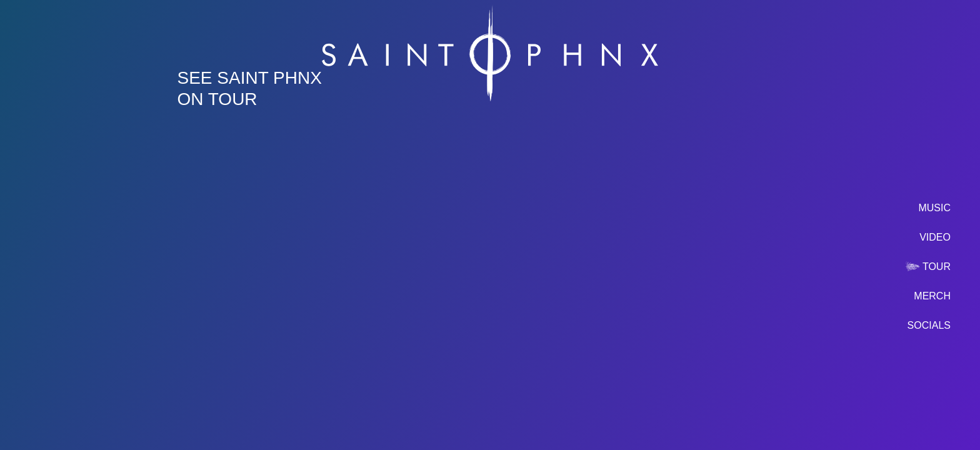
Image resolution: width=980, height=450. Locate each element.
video (935, 237)
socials (929, 325)
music (934, 208)
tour (937, 267)
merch (932, 296)
